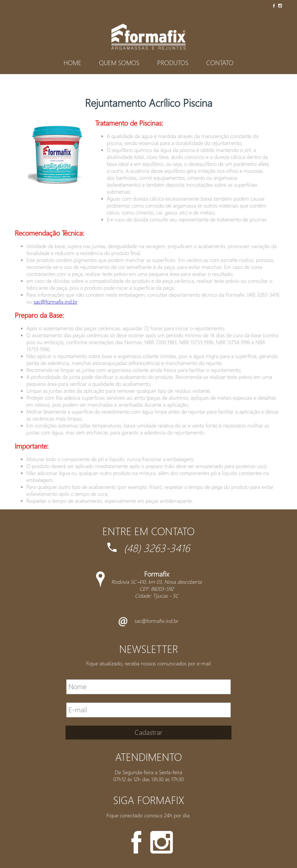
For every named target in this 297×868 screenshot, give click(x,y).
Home (72, 63)
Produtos (173, 63)
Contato (220, 63)
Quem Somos (119, 63)
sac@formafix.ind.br (56, 302)
